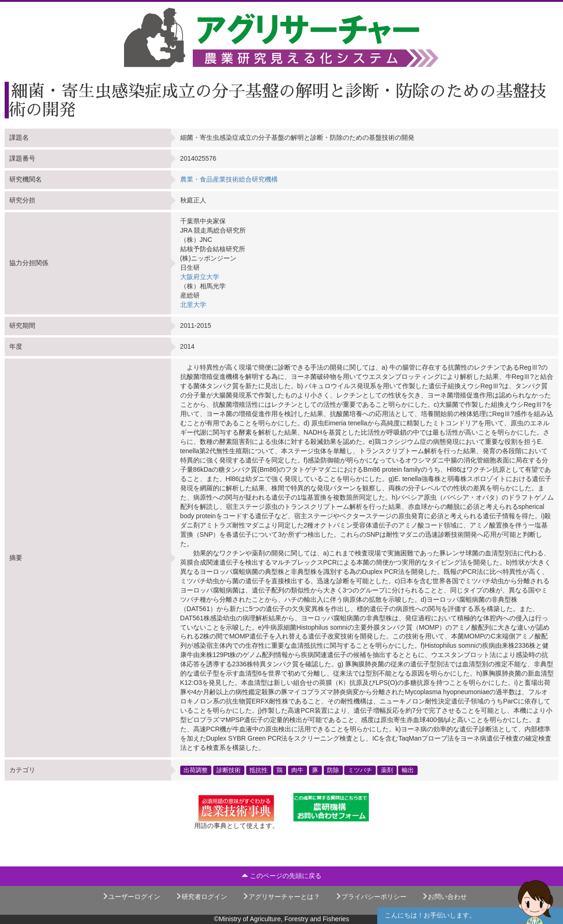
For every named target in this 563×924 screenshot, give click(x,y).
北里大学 (193, 305)
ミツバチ (360, 770)
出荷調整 (196, 770)
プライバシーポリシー (371, 897)
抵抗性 (259, 770)
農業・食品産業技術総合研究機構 (229, 179)
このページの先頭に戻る (281, 876)
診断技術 (229, 770)
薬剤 (387, 770)
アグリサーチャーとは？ (281, 897)
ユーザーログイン (131, 897)
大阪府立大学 (200, 277)
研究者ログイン (201, 897)
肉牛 (297, 770)
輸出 (408, 770)
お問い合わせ (444, 897)
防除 (333, 770)
